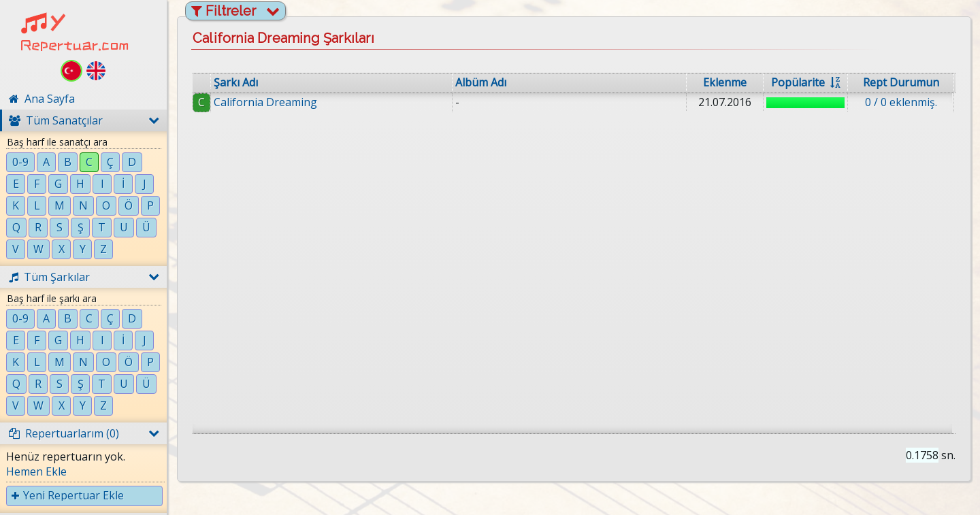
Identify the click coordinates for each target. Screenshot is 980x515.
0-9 (20, 162)
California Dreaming (265, 102)
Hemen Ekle (36, 471)
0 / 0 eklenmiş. (901, 102)
